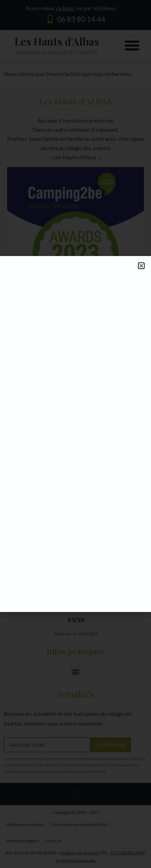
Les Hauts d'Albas (57, 41)
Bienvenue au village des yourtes (57, 53)
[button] (132, 46)
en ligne (65, 8)
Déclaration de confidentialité (80, 824)
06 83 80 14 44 (81, 19)
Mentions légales (23, 841)
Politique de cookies (26, 824)
